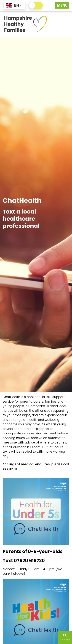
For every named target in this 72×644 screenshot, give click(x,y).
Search (65, 638)
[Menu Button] (62, 5)
